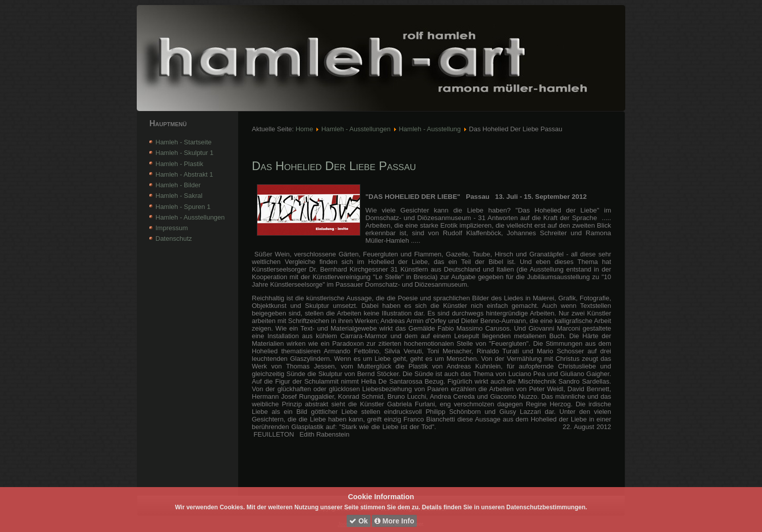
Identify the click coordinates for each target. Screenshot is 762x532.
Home (305, 129)
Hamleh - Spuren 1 (183, 207)
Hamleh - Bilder (178, 185)
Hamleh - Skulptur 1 (184, 153)
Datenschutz (174, 238)
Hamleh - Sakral (179, 196)
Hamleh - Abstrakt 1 (184, 174)
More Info (394, 521)
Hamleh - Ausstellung (430, 129)
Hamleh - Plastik (179, 164)
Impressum (172, 228)
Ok (359, 521)
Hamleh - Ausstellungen (190, 217)
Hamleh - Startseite (183, 142)
